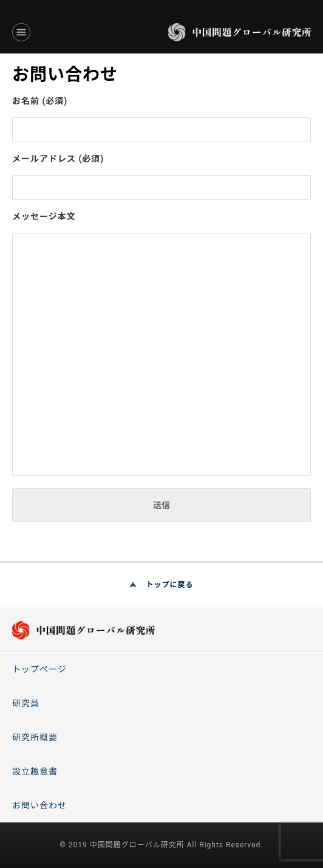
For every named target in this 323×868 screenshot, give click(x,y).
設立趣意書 (35, 771)
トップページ (39, 669)
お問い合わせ (39, 805)
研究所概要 (35, 737)
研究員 (26, 703)
